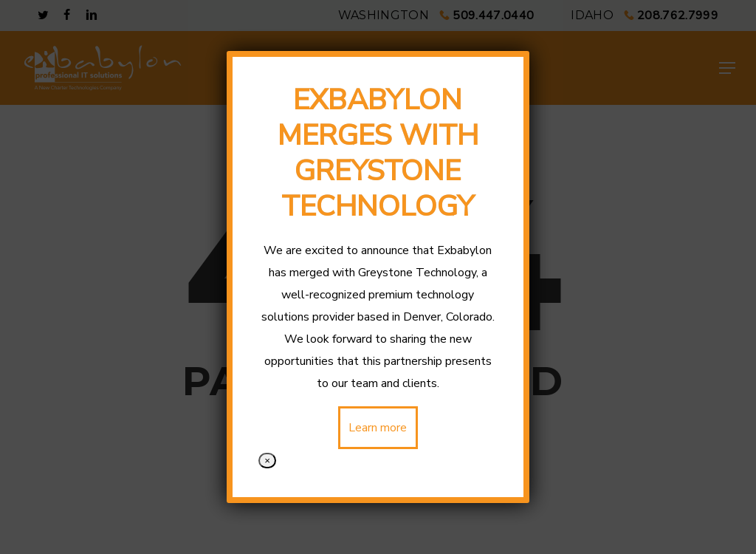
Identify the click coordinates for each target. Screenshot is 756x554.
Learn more (378, 428)
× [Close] (267, 461)
